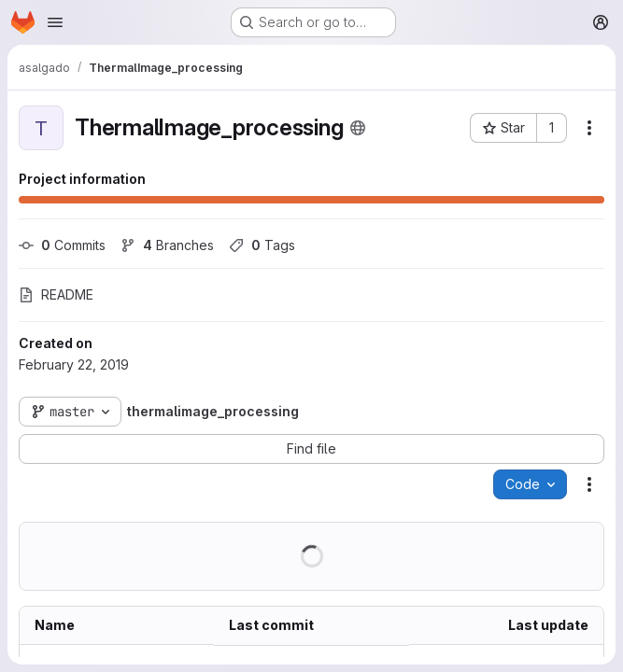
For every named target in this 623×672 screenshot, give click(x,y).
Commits (62, 245)
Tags (262, 245)
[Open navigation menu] (55, 22)
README (56, 294)
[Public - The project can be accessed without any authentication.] (358, 128)
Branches (167, 245)
